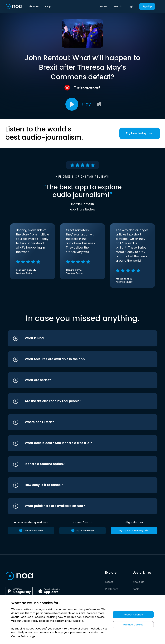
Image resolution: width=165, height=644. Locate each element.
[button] (76, 338)
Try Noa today (140, 133)
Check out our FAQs (31, 530)
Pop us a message (82, 530)
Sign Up (147, 6)
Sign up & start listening (134, 530)
